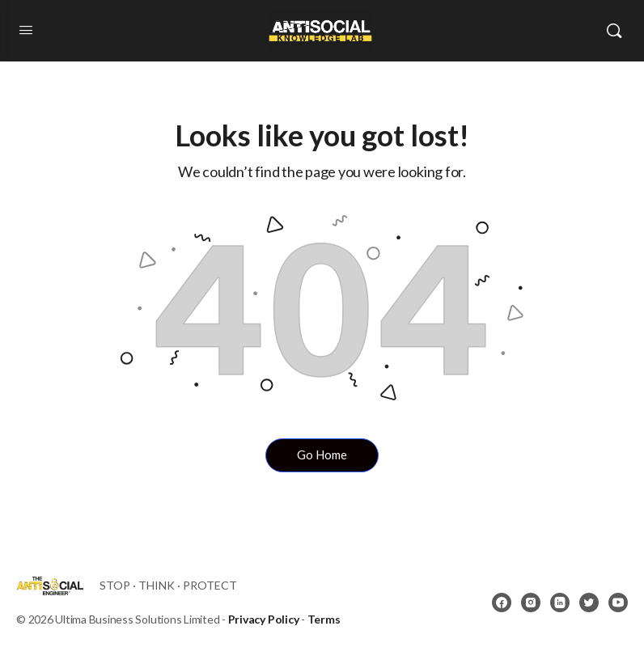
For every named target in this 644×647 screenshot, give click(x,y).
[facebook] (502, 603)
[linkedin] (560, 603)
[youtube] (618, 603)
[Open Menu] (26, 30)
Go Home (322, 455)
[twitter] (589, 603)
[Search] (614, 31)
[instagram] (531, 603)
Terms (324, 619)
